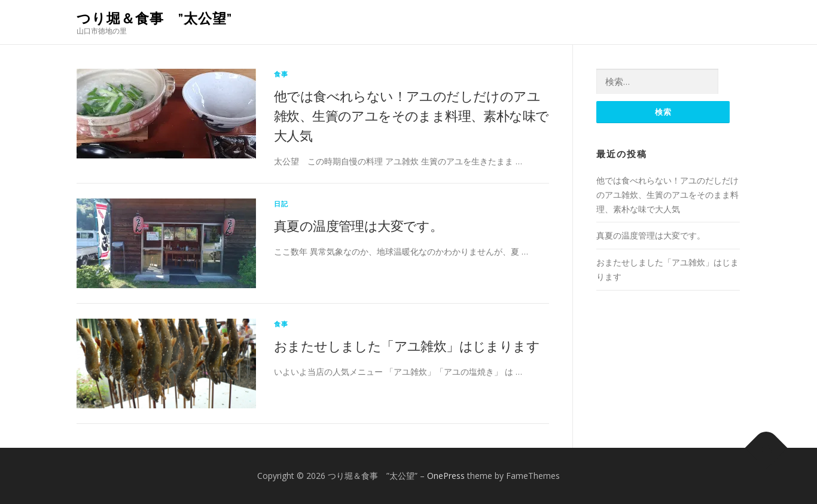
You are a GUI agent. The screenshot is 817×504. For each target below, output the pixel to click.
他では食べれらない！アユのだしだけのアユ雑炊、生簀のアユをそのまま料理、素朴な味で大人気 (411, 115)
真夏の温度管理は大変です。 (358, 225)
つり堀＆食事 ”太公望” (154, 18)
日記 (281, 204)
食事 (281, 74)
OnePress (446, 476)
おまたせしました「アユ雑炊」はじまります (407, 346)
